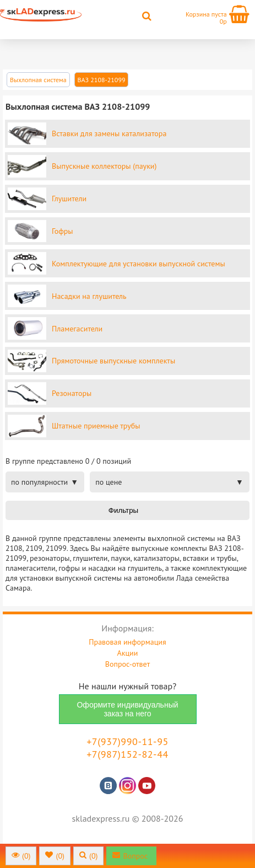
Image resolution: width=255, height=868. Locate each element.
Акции (128, 653)
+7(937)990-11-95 (127, 741)
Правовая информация (127, 642)
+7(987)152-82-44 (127, 754)
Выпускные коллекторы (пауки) (104, 166)
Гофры (63, 231)
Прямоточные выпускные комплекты (113, 361)
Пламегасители (77, 329)
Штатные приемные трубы (96, 426)
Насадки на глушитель (89, 296)
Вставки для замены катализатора (109, 133)
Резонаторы (72, 393)
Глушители (69, 199)
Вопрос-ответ (127, 664)
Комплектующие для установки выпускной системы (139, 264)
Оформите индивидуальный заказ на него (127, 709)
